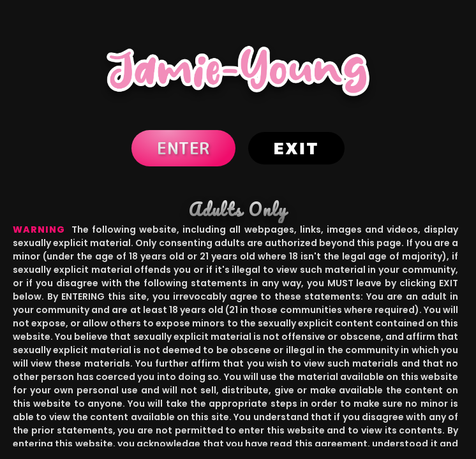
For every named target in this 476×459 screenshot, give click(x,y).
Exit (296, 148)
